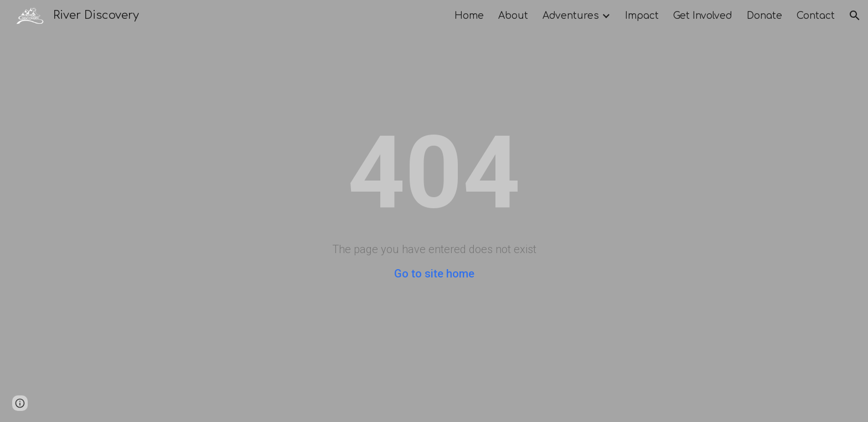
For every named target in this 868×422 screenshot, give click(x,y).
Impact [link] (642, 16)
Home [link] (469, 16)
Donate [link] (764, 16)
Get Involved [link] (703, 16)
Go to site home (434, 274)
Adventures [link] (571, 16)
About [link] (513, 16)
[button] (855, 16)
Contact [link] (816, 16)
